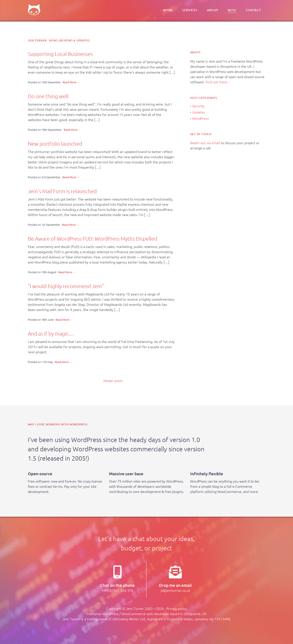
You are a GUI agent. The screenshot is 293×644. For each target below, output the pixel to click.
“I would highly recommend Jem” (66, 286)
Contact (253, 10)
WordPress (200, 118)
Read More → (71, 82)
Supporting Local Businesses (60, 54)
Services (190, 10)
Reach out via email (205, 143)
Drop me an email (175, 585)
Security (198, 106)
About (213, 10)
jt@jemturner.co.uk (175, 590)
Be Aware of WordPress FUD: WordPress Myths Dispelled (93, 238)
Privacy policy (177, 608)
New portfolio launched (55, 144)
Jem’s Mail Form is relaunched (62, 191)
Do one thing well (48, 96)
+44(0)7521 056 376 (117, 590)
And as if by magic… (51, 333)
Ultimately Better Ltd (129, 619)
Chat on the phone (117, 585)
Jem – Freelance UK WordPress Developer (34, 10)
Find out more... (218, 82)
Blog (232, 10)
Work (168, 10)
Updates (199, 112)
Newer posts (113, 380)
